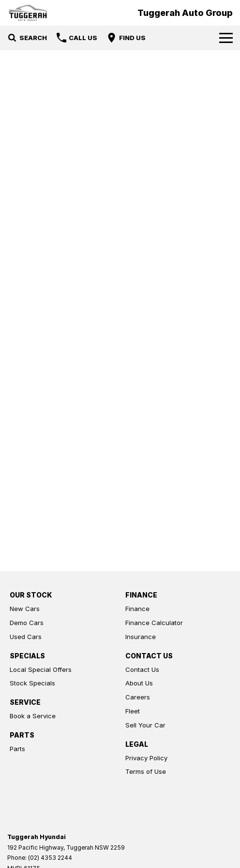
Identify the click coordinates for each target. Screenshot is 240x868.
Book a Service (33, 716)
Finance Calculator (154, 623)
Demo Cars (27, 623)
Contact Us (142, 669)
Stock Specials (32, 683)
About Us (139, 683)
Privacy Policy (146, 758)
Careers (138, 697)
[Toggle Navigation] (226, 38)
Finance (137, 609)
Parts (17, 749)
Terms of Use (146, 771)
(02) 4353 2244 (50, 858)
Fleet (133, 711)
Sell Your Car (145, 725)
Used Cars (26, 637)
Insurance (141, 637)
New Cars (25, 609)
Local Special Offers (41, 669)
